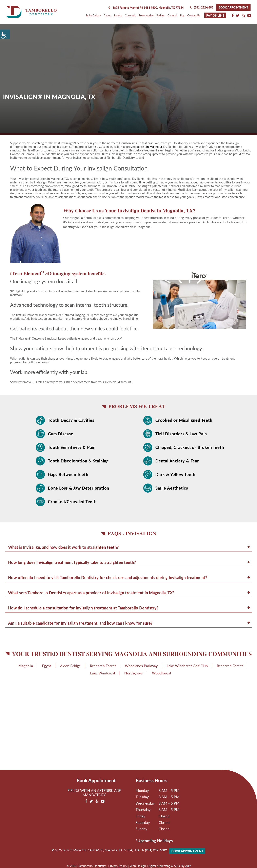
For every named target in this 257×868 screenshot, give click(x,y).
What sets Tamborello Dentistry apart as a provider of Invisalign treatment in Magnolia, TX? (91, 593)
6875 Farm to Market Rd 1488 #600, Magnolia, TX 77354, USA (96, 850)
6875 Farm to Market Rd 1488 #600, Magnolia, (146, 8)
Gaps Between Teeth (68, 474)
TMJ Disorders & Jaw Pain (181, 434)
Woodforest (162, 673)
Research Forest (103, 666)
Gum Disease (61, 434)
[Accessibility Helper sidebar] (5, 34)
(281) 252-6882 (202, 7)
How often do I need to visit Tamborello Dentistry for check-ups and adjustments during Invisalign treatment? (108, 577)
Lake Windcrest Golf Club (187, 666)
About (107, 15)
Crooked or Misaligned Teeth (184, 420)
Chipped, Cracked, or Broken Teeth (190, 447)
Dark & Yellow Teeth (175, 474)
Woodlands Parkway (141, 666)
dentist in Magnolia (149, 147)
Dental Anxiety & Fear (177, 461)
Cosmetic (130, 15)
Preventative (146, 15)
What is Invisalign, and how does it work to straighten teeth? (63, 547)
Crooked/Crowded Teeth (72, 502)
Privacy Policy (118, 866)
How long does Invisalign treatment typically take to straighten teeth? (72, 562)
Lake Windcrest (103, 673)
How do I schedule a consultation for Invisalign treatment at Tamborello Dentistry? (83, 608)
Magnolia (26, 666)
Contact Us (194, 15)
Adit (188, 866)
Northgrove (134, 673)
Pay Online (215, 15)
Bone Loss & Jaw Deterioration (78, 488)
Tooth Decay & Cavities (71, 420)
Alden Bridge (70, 666)
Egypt (46, 666)
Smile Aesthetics (172, 488)
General (172, 15)
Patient (161, 15)
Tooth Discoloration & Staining (78, 461)
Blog (182, 15)
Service (118, 15)
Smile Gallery (93, 15)
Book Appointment (233, 7)
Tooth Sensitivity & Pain (72, 447)
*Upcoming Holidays (154, 841)
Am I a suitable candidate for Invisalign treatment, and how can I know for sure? (80, 623)
